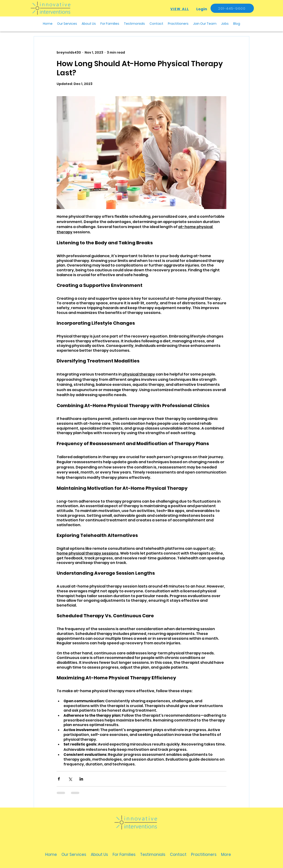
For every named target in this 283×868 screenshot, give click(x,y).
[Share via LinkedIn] (81, 779)
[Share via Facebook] (59, 779)
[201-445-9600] (232, 8)
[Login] (202, 9)
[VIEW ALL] (180, 9)
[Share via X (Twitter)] (70, 779)
